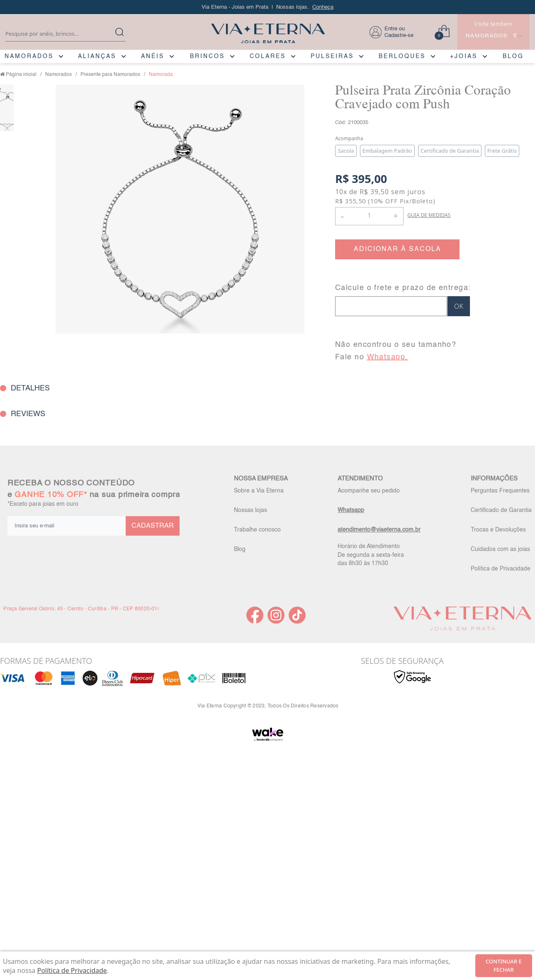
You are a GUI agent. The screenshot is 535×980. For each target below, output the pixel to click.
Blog (240, 549)
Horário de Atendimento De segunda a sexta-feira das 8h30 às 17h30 (371, 555)
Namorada (161, 75)
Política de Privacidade (501, 569)
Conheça (323, 7)
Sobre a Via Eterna (259, 491)
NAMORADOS (29, 56)
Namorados (58, 75)
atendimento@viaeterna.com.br (379, 530)
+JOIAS (464, 56)
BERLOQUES (402, 56)
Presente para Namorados (110, 75)
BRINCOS (207, 56)
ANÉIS (153, 56)
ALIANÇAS (97, 56)
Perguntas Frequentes (500, 491)
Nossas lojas (250, 510)
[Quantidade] (369, 216)
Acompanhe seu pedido (369, 491)
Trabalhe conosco (257, 530)
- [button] (342, 216)
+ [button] (396, 215)
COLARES (268, 56)
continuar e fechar (504, 965)
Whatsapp (351, 510)
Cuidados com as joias (500, 549)
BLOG (513, 56)
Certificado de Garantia (501, 510)
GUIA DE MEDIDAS (429, 215)
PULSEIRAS (332, 56)
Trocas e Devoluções (498, 530)
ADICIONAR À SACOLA (398, 249)
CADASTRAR (153, 526)
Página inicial (21, 75)
